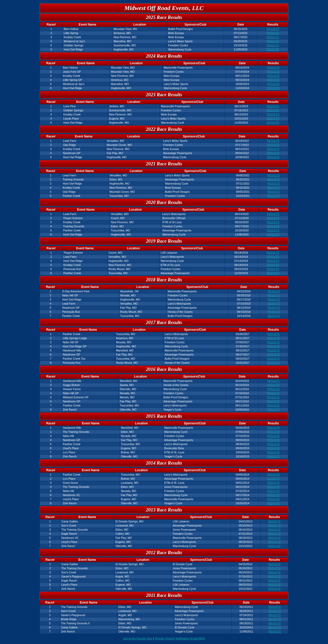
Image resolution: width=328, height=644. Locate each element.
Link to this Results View (137, 638)
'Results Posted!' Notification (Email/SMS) (180, 638)
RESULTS (273, 29)
